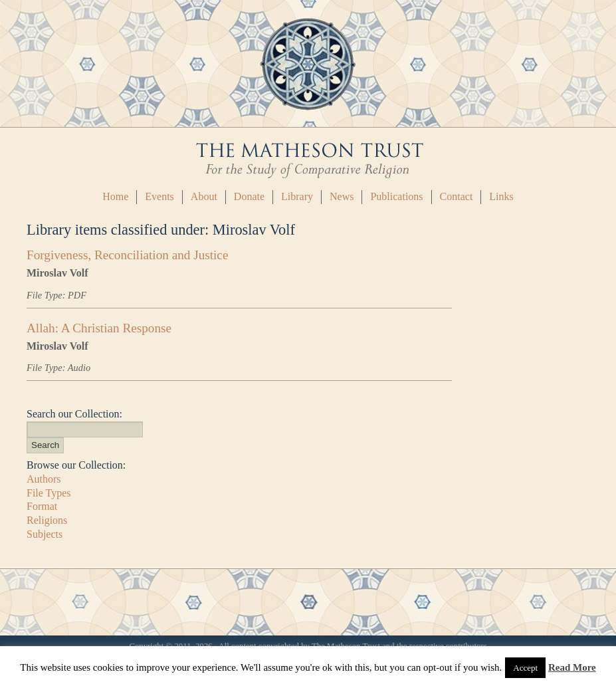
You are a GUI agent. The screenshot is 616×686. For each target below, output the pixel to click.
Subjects (45, 534)
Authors (44, 479)
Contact (457, 196)
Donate (249, 196)
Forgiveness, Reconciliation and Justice (127, 255)
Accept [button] (525, 668)
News (342, 196)
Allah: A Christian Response (99, 328)
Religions (47, 520)
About (204, 196)
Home (115, 196)
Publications (396, 196)
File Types (49, 493)
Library (297, 196)
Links (501, 196)
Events (159, 196)
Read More (572, 667)
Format (42, 506)
